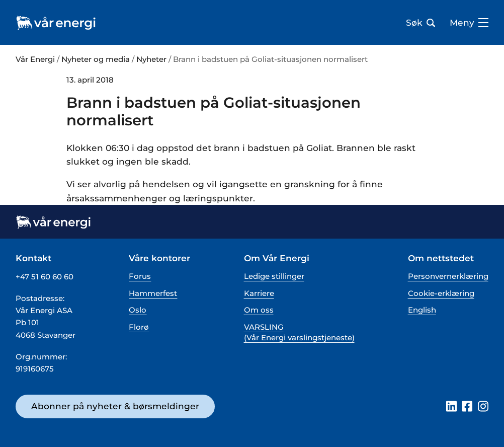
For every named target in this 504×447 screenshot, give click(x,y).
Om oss (259, 310)
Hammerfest (153, 293)
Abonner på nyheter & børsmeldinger (115, 406)
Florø (139, 327)
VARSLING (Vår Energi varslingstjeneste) (299, 332)
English (422, 310)
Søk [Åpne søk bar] (421, 23)
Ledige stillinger (274, 276)
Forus (140, 276)
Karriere (259, 293)
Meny (469, 23)
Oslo (138, 310)
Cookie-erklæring (441, 293)
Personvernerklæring (448, 276)
